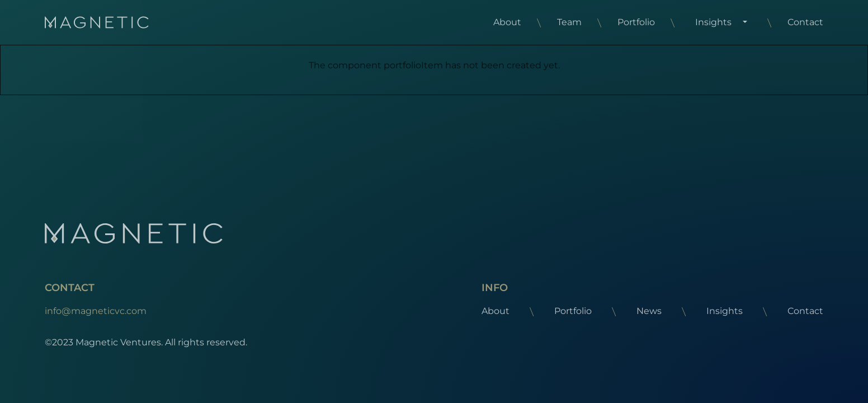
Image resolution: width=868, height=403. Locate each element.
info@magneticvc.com (96, 311)
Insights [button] (713, 22)
